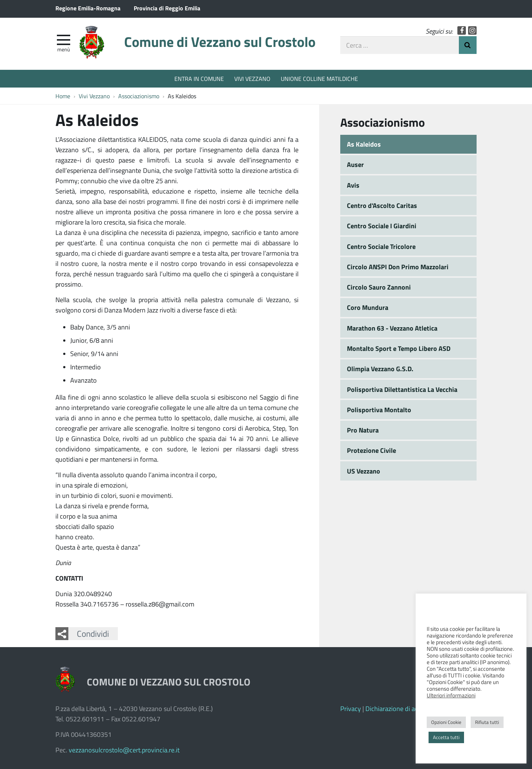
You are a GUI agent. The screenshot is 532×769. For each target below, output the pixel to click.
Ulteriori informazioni (451, 695)
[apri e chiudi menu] (64, 39)
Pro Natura (363, 430)
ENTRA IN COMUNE (199, 78)
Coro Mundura (368, 307)
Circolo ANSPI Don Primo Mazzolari (398, 267)
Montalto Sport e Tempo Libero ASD (399, 348)
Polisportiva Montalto (379, 410)
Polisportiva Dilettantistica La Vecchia (402, 389)
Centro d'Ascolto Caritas (382, 205)
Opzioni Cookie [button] (446, 722)
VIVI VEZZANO (252, 78)
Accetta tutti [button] (446, 737)
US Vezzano (364, 471)
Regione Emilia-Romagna (88, 8)
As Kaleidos (364, 144)
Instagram (472, 30)
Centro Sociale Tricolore (381, 246)
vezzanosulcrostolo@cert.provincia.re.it (124, 750)
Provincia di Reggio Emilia (167, 8)
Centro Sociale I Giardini (382, 226)
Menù (64, 49)
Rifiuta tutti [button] (487, 722)
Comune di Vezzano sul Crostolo (220, 42)
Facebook (462, 30)
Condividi (93, 633)
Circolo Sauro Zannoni (379, 287)
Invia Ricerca (468, 45)
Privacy (351, 708)
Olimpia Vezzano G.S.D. (380, 369)
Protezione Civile (371, 450)
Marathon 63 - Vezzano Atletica (392, 328)
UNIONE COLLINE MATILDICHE (319, 78)
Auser (355, 164)
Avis (353, 185)
